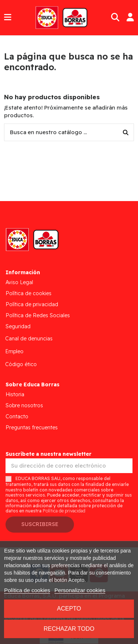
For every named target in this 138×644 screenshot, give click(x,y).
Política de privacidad (32, 304)
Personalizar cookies (80, 590)
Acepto (69, 609)
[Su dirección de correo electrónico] (69, 466)
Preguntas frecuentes (32, 427)
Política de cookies (29, 293)
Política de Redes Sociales (38, 315)
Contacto (17, 416)
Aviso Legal (19, 282)
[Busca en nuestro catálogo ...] (126, 133)
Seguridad (18, 326)
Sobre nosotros (24, 405)
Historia (15, 394)
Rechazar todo (69, 629)
